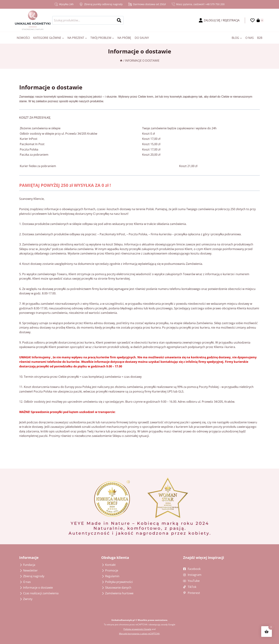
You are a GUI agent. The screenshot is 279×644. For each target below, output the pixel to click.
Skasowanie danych (118, 588)
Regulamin (112, 576)
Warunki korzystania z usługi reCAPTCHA (139, 634)
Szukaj (120, 20)
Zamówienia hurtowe (119, 593)
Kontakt (110, 565)
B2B (260, 38)
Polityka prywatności (119, 582)
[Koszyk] (260, 20)
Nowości (23, 38)
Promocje (112, 570)
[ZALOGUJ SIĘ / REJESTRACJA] (219, 20)
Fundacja (29, 565)
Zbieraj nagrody (34, 576)
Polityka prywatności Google (137, 629)
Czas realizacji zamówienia (41, 593)
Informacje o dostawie (38, 588)
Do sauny (142, 38)
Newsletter (30, 570)
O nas (250, 38)
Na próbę (124, 38)
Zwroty (28, 599)
